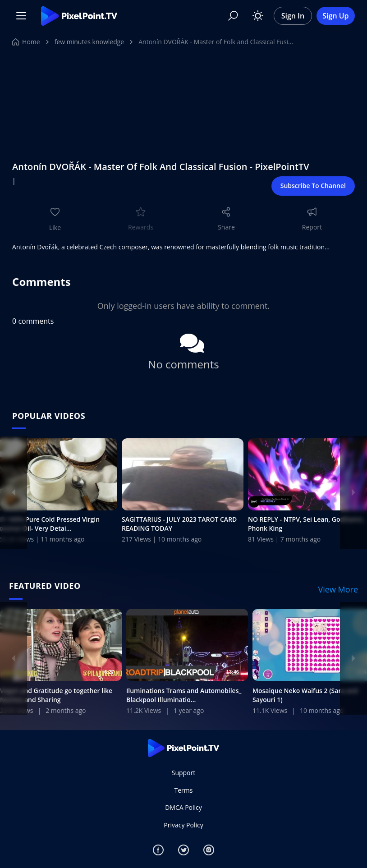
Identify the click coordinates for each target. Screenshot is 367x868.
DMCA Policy (183, 807)
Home (26, 42)
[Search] (233, 16)
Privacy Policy (183, 825)
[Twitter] (183, 850)
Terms (184, 790)
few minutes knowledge (89, 42)
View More (338, 590)
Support (184, 773)
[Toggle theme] (258, 16)
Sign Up (335, 16)
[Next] (353, 492)
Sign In (293, 16)
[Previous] (14, 492)
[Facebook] (158, 850)
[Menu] (21, 16)
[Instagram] (209, 850)
